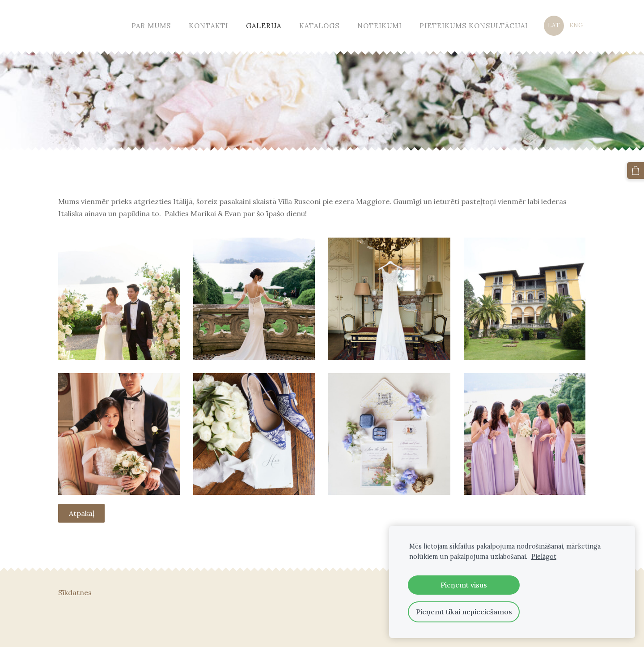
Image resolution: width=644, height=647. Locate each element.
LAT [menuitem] (554, 25)
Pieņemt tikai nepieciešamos (464, 612)
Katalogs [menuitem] (319, 26)
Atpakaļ (82, 513)
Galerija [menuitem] (264, 26)
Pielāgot (544, 557)
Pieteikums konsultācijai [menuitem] (474, 26)
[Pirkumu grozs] (636, 170)
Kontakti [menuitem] (208, 26)
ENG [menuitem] (576, 25)
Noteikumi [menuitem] (379, 26)
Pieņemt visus (464, 585)
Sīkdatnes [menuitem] (75, 592)
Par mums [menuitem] (151, 26)
